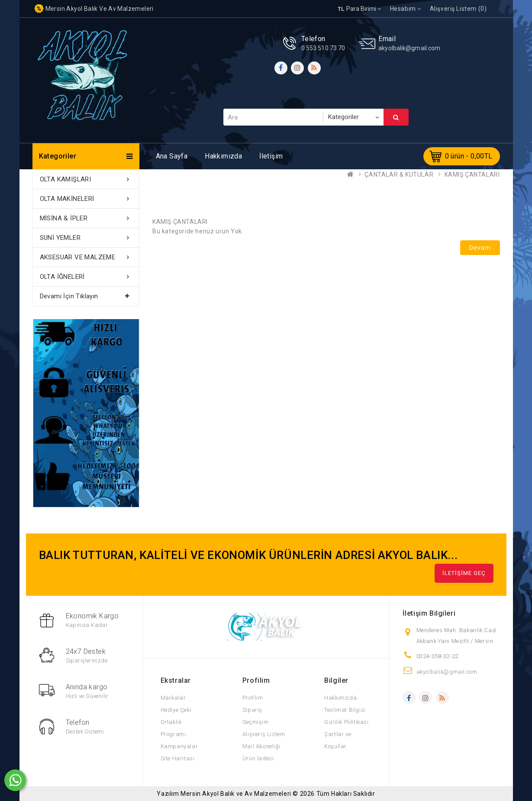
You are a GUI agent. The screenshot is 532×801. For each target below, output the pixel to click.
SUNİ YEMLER (60, 238)
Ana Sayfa (172, 156)
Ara (396, 117)
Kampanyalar (179, 746)
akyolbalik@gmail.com (409, 48)
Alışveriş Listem (264, 734)
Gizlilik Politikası (346, 722)
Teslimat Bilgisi (345, 710)
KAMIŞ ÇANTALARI (472, 174)
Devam (480, 248)
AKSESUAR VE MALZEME (78, 257)
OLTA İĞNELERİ (62, 277)
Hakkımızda (223, 156)
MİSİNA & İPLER (64, 218)
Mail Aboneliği (261, 746)
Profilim (253, 698)
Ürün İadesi (258, 758)
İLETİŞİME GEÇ (464, 573)
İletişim (271, 156)
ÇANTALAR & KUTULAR (399, 174)
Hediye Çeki (176, 710)
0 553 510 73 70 (323, 48)
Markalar (173, 698)
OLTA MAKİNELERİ (67, 199)
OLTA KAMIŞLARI (66, 179)
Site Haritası (178, 758)
